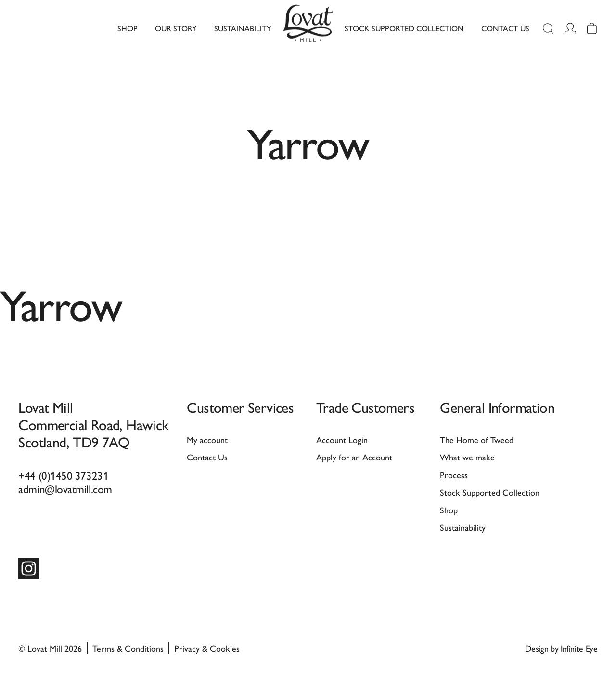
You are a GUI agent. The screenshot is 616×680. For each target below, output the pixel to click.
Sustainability (243, 28)
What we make (467, 457)
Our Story (176, 28)
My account (207, 439)
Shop (128, 28)
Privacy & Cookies (207, 648)
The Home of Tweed (477, 439)
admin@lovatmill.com (65, 489)
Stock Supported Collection (404, 28)
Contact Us (505, 28)
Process (454, 475)
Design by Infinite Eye (561, 648)
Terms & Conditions (128, 648)
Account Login (342, 439)
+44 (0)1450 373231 (63, 475)
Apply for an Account (354, 457)
